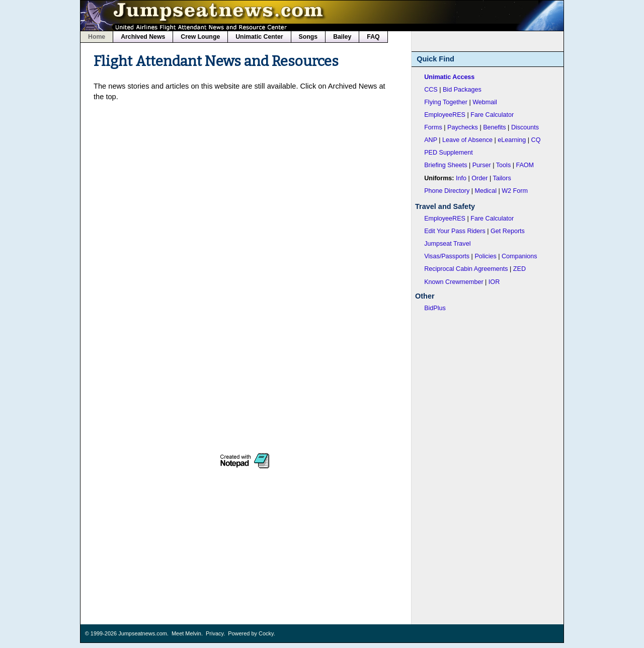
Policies (485, 256)
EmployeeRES (445, 115)
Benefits (494, 127)
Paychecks (463, 127)
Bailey (342, 37)
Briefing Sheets (446, 165)
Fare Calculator (492, 115)
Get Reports (508, 231)
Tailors (502, 178)
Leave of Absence (467, 140)
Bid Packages (462, 90)
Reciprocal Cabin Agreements (466, 269)
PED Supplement (449, 153)
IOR (494, 282)
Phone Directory (447, 191)
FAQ (373, 37)
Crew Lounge (200, 37)
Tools (503, 165)
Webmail (485, 102)
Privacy (215, 633)
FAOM (525, 165)
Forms (433, 127)
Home (97, 37)
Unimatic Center (259, 37)
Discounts (525, 127)
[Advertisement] (245, 181)
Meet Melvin (186, 633)
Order (479, 178)
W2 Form (515, 191)
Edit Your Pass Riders (455, 231)
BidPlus (435, 308)
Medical (486, 191)
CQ (536, 140)
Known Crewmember (454, 282)
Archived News (143, 37)
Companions (519, 256)
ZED (519, 269)
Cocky (266, 633)
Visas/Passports (447, 256)
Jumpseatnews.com (143, 633)
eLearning (512, 140)
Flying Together (446, 102)
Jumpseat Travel (447, 244)
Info (461, 178)
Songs (308, 37)
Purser (482, 165)
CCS (431, 90)
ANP (431, 140)
